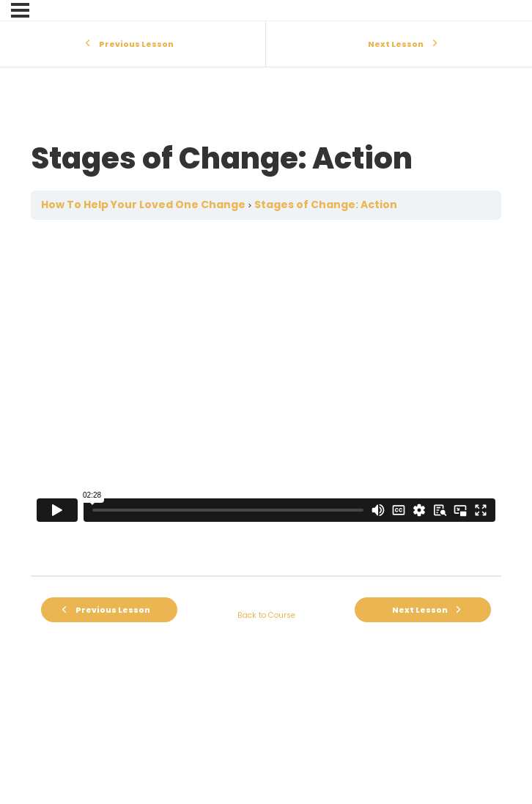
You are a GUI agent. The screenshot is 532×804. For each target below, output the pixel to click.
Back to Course (266, 615)
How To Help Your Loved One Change (143, 204)
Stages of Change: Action (326, 204)
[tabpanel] (266, 398)
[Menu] (20, 10)
